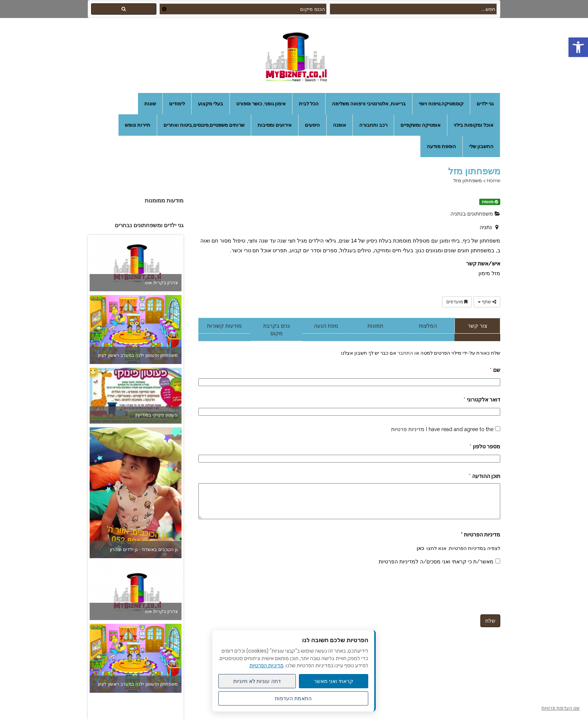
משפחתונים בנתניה (475, 214)
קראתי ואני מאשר (334, 681)
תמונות (375, 326)
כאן (420, 548)
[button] (578, 47)
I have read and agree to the (442, 429)
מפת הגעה (326, 326)
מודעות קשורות (224, 326)
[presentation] (443, 589)
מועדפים (457, 302)
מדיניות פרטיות (408, 429)
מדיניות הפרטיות (266, 666)
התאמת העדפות (293, 698)
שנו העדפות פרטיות (561, 708)
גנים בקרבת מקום (277, 330)
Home (493, 180)
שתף (487, 302)
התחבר (405, 353)
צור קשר (477, 326)
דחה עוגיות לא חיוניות (257, 681)
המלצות (428, 326)
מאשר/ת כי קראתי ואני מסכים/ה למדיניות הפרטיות (436, 562)
